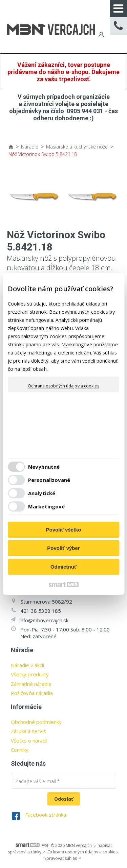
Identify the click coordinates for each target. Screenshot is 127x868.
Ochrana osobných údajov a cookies (63, 386)
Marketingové (46, 507)
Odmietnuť (63, 567)
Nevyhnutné (44, 467)
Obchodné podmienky (36, 722)
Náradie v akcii (27, 665)
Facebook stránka (46, 815)
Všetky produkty (30, 674)
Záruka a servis (28, 731)
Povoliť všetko (64, 530)
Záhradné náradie (31, 684)
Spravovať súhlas (61, 858)
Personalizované (49, 480)
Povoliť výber (63, 548)
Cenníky (20, 750)
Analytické (42, 493)
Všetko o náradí (29, 741)
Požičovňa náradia (32, 693)
